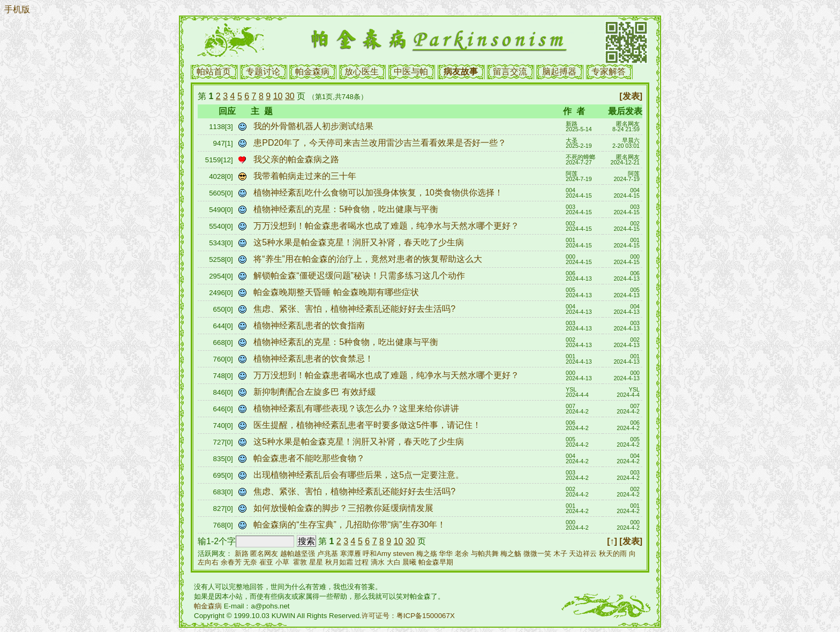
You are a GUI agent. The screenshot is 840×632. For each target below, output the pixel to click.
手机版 (17, 9)
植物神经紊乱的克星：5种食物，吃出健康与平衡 (348, 209)
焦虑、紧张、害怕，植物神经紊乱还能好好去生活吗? (357, 309)
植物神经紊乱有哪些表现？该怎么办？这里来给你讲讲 (357, 408)
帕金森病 (312, 72)
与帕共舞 (485, 554)
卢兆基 (328, 554)
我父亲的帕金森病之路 (297, 159)
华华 (446, 554)
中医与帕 (411, 72)
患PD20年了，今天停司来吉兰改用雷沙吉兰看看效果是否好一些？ (381, 143)
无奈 (250, 562)
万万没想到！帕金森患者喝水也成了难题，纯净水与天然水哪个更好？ (387, 226)
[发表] (631, 96)
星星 (316, 562)
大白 (394, 562)
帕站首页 (214, 72)
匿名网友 (264, 554)
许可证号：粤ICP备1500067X (408, 616)
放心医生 (362, 72)
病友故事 (461, 72)
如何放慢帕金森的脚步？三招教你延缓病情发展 (346, 508)
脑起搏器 (559, 72)
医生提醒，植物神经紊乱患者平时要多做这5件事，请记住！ (368, 425)
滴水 (378, 562)
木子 (560, 554)
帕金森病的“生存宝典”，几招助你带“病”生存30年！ (351, 525)
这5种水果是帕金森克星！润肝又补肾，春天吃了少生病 (360, 242)
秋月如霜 (339, 562)
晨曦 (409, 562)
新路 (242, 554)
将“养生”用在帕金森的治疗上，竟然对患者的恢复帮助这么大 (370, 259)
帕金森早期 (436, 562)
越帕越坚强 (298, 554)
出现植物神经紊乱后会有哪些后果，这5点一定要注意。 (360, 475)
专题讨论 (263, 72)
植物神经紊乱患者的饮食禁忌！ (314, 359)
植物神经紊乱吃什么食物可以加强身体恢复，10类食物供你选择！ (379, 193)
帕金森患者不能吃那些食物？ (310, 458)
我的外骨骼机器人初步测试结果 (314, 126)
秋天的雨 (613, 554)
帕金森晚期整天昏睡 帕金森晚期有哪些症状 (337, 292)
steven (404, 554)
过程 (362, 562)
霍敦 (300, 562)
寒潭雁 (351, 554)
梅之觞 (511, 554)
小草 (282, 562)
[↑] (612, 541)
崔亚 (266, 562)
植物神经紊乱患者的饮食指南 (310, 325)
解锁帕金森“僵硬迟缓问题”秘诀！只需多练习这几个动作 (360, 276)
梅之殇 (427, 554)
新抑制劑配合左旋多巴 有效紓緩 (316, 392)
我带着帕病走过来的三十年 (306, 176)
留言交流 (510, 72)
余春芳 (231, 562)
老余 (462, 554)
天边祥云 (583, 554)
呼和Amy (377, 554)
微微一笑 (537, 554)
